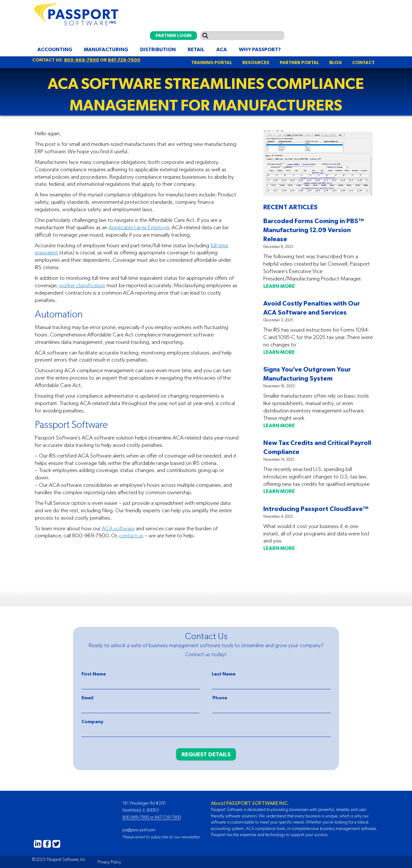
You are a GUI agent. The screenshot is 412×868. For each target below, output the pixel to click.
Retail (196, 49)
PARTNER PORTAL (299, 62)
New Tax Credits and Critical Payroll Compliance (317, 447)
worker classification (82, 285)
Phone (220, 698)
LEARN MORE (279, 286)
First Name (94, 674)
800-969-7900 (82, 60)
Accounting (55, 49)
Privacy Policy (109, 862)
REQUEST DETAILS (206, 754)
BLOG (336, 62)
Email (87, 698)
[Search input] (242, 36)
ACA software (118, 528)
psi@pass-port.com (139, 830)
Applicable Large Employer (139, 227)
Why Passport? (260, 49)
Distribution (158, 49)
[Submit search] (205, 36)
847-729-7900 (124, 60)
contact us (131, 535)
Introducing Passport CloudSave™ (316, 509)
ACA (222, 49)
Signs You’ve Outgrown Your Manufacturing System (307, 374)
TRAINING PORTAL (212, 62)
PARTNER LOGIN (173, 35)
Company (92, 722)
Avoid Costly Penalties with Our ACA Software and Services (312, 308)
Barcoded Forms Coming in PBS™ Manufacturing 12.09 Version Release (314, 230)
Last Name (224, 674)
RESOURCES (256, 62)
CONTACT (363, 62)
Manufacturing (106, 49)
